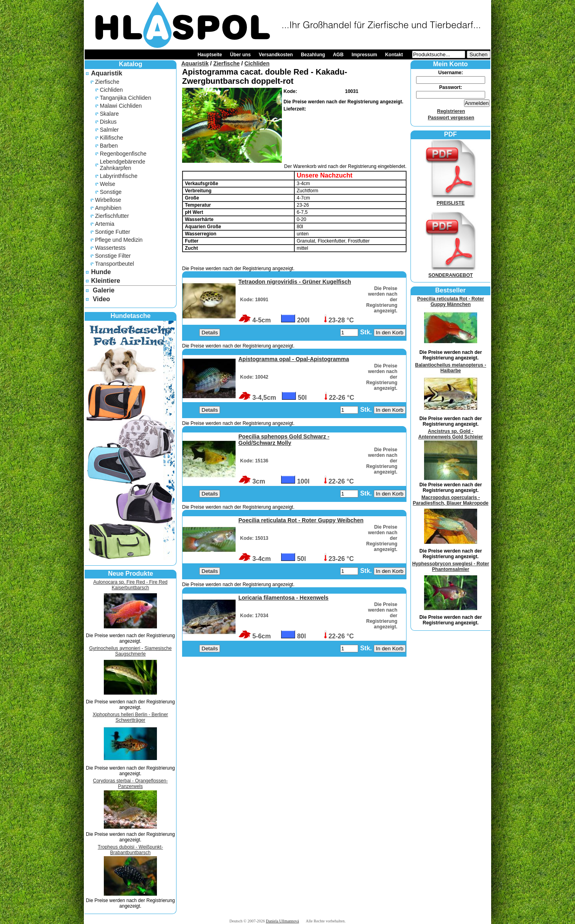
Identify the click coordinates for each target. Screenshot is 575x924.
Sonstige (111, 192)
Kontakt (394, 55)
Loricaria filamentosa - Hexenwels (284, 598)
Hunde (101, 272)
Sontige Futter (113, 232)
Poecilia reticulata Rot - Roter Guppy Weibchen (301, 520)
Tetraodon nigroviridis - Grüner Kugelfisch (295, 282)
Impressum (364, 55)
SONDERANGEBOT (451, 272)
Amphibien (108, 208)
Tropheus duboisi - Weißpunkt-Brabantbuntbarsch (130, 850)
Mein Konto (450, 64)
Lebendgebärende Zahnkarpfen (123, 165)
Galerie (103, 290)
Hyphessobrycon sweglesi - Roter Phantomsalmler (451, 567)
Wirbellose (108, 200)
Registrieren (451, 111)
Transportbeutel (115, 264)
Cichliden (111, 90)
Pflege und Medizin (119, 240)
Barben (109, 146)
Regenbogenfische (123, 154)
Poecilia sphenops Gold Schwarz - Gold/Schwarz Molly (284, 440)
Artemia (105, 224)
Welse (108, 184)
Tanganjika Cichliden (125, 98)
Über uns (240, 55)
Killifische (111, 138)
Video (101, 299)
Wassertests (110, 248)
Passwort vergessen (451, 118)
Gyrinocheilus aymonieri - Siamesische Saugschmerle (130, 651)
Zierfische (107, 82)
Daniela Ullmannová (283, 921)
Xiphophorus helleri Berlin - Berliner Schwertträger (130, 717)
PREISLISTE (451, 200)
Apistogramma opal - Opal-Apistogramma (294, 359)
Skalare (109, 114)
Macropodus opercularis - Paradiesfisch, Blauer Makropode (451, 500)
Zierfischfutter (112, 216)
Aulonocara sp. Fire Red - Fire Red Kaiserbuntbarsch (130, 585)
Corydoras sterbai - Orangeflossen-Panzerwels (130, 784)
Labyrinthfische (119, 176)
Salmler (109, 130)
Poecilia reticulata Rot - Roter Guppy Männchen (451, 302)
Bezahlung (313, 55)
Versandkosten (276, 55)
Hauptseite (210, 55)
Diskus (108, 122)
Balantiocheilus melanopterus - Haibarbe (450, 368)
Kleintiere (106, 281)
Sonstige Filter (113, 256)
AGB (338, 55)
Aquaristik (107, 73)
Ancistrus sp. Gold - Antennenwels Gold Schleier (450, 434)
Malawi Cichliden (121, 106)
